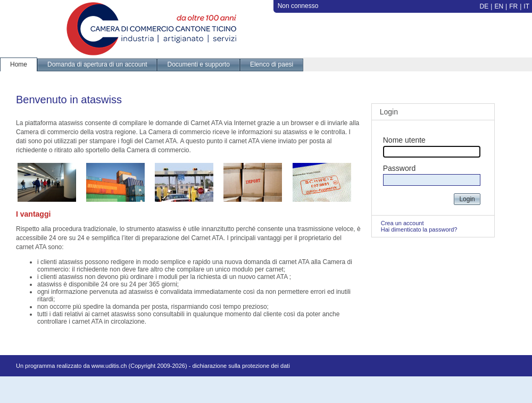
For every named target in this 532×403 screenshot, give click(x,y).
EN (499, 6)
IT (526, 6)
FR (513, 6)
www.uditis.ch (109, 366)
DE (484, 6)
